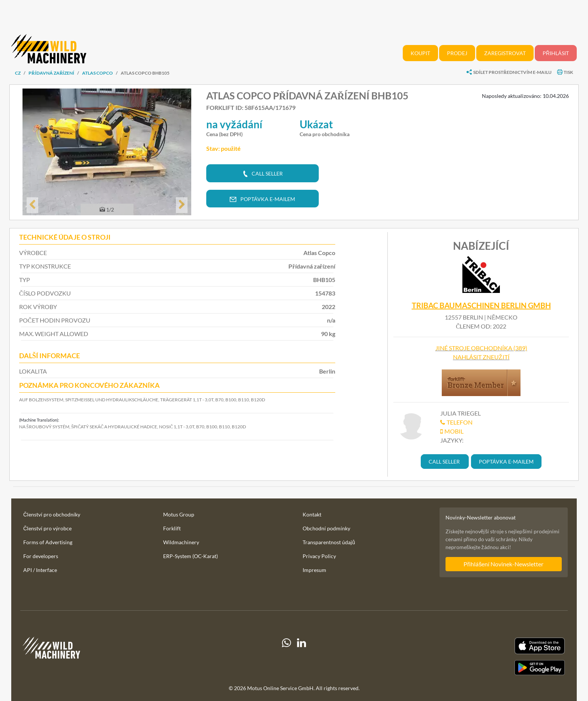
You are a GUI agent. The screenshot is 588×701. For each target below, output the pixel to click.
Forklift (172, 528)
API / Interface (40, 570)
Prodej (457, 53)
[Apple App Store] (480, 646)
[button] (32, 205)
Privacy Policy (319, 556)
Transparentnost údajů (329, 542)
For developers (41, 556)
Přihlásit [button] (556, 53)
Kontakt (312, 514)
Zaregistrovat (505, 53)
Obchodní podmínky (326, 528)
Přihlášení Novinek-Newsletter (503, 564)
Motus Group (179, 514)
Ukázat (316, 124)
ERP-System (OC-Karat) (190, 556)
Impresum (314, 570)
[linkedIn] (301, 656)
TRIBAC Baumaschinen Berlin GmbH (481, 305)
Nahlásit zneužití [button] (481, 357)
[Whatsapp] (286, 656)
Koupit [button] (420, 53)
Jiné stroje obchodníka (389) (481, 348)
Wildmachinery (181, 542)
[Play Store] (480, 668)
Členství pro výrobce (47, 528)
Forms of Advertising (48, 542)
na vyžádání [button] (234, 124)
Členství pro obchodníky (52, 514)
